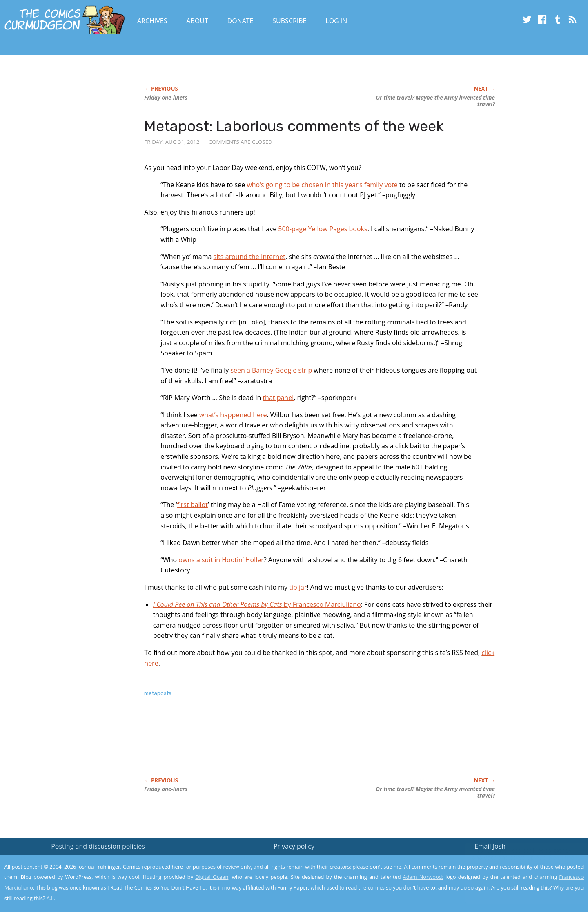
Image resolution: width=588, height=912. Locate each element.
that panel (278, 398)
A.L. (51, 898)
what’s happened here (233, 415)
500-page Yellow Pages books (323, 229)
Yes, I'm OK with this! (519, 882)
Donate (241, 21)
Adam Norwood (423, 877)
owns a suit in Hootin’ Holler (221, 560)
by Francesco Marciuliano (257, 604)
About (197, 21)
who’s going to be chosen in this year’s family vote (322, 185)
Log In (336, 21)
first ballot (192, 505)
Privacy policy (294, 846)
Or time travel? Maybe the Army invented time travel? (435, 101)
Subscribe (289, 21)
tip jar (298, 587)
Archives (152, 21)
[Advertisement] (293, 746)
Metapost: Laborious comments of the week (294, 126)
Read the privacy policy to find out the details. (515, 861)
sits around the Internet (249, 257)
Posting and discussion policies (98, 846)
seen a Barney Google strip (271, 370)
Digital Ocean (212, 877)
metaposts (158, 693)
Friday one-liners (166, 98)
